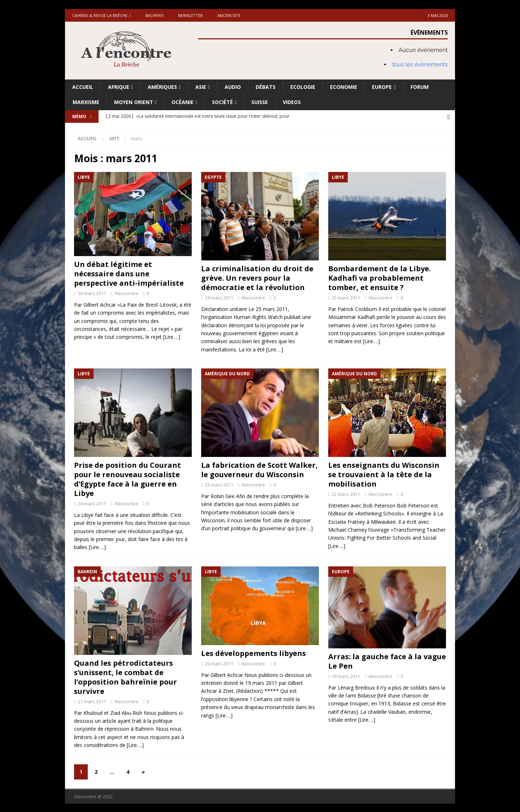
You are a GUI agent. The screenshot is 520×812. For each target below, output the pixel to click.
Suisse (260, 102)
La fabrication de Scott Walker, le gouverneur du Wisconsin (259, 469)
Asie (201, 87)
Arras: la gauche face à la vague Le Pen (387, 660)
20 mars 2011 (219, 663)
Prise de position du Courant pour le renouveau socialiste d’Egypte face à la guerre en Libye (127, 478)
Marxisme (86, 102)
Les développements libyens (253, 653)
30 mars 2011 (92, 293)
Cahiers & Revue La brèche (100, 15)
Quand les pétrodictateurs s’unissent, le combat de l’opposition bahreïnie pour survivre (125, 676)
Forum (420, 87)
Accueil (83, 87)
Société (222, 102)
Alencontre (126, 293)
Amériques (162, 87)
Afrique (119, 87)
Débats (266, 87)
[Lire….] (172, 336)
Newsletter (190, 15)
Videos (292, 102)
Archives (154, 15)
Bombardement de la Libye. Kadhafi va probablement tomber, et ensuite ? (380, 277)
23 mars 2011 (219, 484)
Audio (233, 87)
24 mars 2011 (92, 503)
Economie (344, 87)
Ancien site (229, 15)
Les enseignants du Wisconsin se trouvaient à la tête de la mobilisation (384, 474)
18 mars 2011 (346, 675)
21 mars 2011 (92, 701)
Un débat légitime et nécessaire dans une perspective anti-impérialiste (129, 273)
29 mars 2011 (219, 297)
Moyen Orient (134, 102)
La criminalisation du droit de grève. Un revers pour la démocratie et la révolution (257, 277)
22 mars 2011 (346, 493)
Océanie (183, 102)
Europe (382, 87)
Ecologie (303, 87)
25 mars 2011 (346, 297)
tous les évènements (420, 64)
